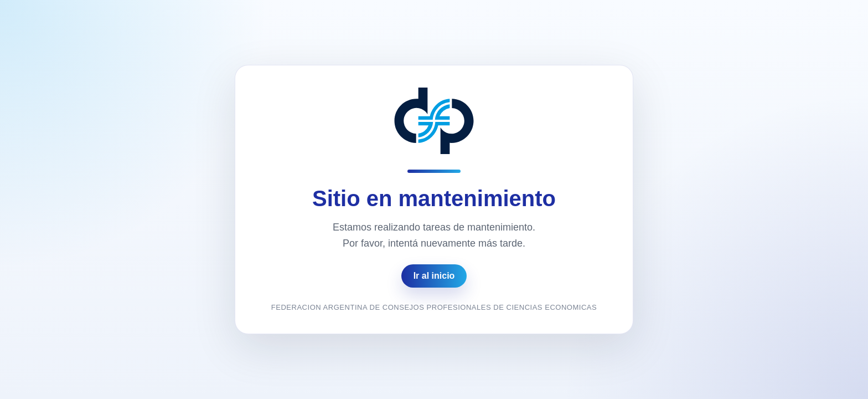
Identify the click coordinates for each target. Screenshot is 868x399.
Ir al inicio (434, 276)
